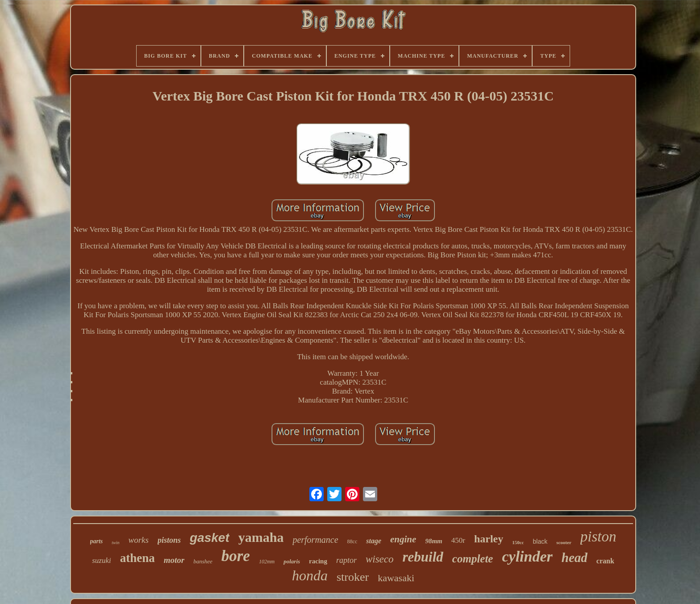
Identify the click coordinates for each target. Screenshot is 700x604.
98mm (433, 541)
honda (310, 575)
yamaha (261, 537)
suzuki (102, 560)
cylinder (527, 556)
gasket (210, 538)
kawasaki (396, 578)
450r (458, 540)
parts (97, 541)
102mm (267, 562)
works (139, 540)
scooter (564, 542)
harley (489, 539)
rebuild (423, 557)
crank (605, 561)
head (575, 558)
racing (318, 561)
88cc (352, 541)
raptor (346, 560)
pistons (169, 540)
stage (374, 541)
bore (236, 556)
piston (598, 537)
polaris (292, 561)
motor (174, 560)
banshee (203, 561)
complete (473, 559)
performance (315, 540)
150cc (518, 542)
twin (115, 543)
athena (137, 558)
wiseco (380, 559)
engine (403, 539)
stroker (353, 577)
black (540, 541)
